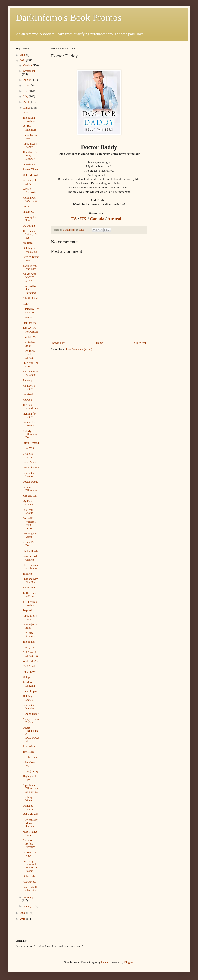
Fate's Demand (31, 443)
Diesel (26, 206)
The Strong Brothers (29, 119)
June (26, 91)
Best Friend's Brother (30, 603)
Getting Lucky (30, 771)
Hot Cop (27, 400)
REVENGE (29, 318)
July (26, 86)
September (29, 71)
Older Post (140, 343)
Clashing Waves (28, 799)
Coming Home (31, 714)
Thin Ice (27, 574)
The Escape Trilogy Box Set (31, 234)
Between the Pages (29, 854)
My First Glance (28, 503)
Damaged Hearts (28, 807)
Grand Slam (29, 462)
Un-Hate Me (29, 337)
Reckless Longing (29, 684)
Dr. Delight (29, 226)
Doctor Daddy (30, 482)
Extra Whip (29, 448)
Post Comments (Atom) (79, 349)
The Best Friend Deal (30, 407)
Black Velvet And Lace (30, 267)
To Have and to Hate (30, 595)
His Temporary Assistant (31, 373)
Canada (98, 219)
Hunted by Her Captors (31, 311)
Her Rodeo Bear (29, 344)
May (26, 97)
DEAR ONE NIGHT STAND (29, 278)
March (27, 108)
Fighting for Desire (29, 415)
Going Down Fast (30, 137)
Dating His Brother (29, 424)
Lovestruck (29, 164)
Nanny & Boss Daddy (31, 721)
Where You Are (29, 764)
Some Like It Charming (30, 889)
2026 (23, 55)
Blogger (129, 962)
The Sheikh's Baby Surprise (30, 156)
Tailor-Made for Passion (30, 330)
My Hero (28, 243)
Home (100, 343)
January (28, 906)
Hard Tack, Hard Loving (29, 354)
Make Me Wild (31, 175)
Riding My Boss (29, 544)
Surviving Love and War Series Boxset (30, 866)
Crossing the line (29, 219)
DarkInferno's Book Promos (69, 18)
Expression (29, 746)
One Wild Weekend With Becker (29, 523)
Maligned (28, 677)
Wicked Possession (30, 191)
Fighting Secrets (28, 698)
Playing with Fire (30, 778)
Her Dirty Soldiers (29, 635)
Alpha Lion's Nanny (30, 617)
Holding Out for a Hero (30, 199)
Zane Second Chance (30, 558)
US (74, 219)
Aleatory (27, 380)
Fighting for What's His (30, 250)
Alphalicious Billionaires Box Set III (30, 788)
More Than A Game (30, 833)
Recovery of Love (29, 182)
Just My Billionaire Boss (30, 434)
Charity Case (30, 647)
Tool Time (28, 752)
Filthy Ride (29, 876)
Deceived (28, 394)
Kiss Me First (30, 757)
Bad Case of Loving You (30, 654)
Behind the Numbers (29, 707)
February (28, 897)
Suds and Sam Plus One (30, 581)
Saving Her (29, 588)
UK (84, 219)
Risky (26, 304)
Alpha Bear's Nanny (30, 145)
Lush (25, 112)
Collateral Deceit (28, 455)
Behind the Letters (29, 475)
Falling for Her (31, 468)
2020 (23, 913)
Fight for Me (30, 323)
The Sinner (29, 642)
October (28, 65)
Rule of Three (30, 170)
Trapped (27, 610)
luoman (105, 962)
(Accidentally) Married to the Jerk (30, 823)
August (27, 80)
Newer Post (58, 343)
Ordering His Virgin (30, 535)
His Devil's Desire (29, 387)
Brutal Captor (30, 691)
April (26, 102)
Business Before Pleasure (29, 844)
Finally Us (28, 212)
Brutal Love (29, 672)
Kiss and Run (30, 496)
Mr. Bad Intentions (30, 128)
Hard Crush (29, 667)
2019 (23, 919)
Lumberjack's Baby (30, 626)
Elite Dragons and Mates (30, 567)
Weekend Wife (31, 661)
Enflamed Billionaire (30, 489)
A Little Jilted (30, 298)
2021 (23, 61)
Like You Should (28, 512)
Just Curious (29, 882)
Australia (117, 219)
